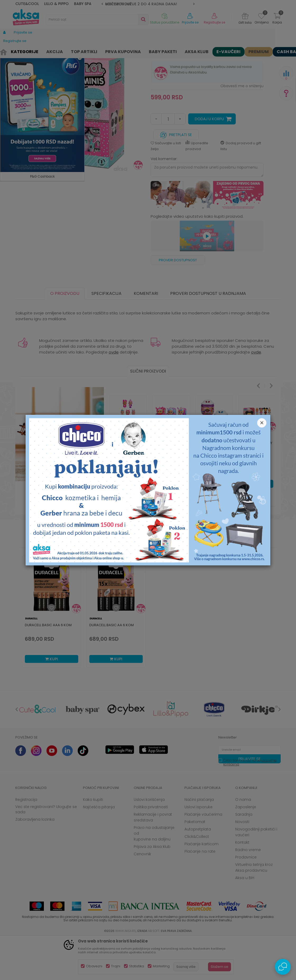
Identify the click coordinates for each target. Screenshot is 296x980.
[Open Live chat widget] (283, 967)
